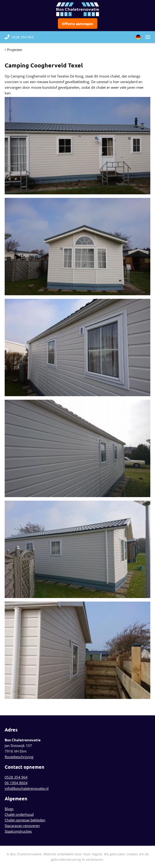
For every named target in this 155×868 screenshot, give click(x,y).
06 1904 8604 (16, 783)
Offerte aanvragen (77, 24)
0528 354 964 (19, 37)
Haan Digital (92, 854)
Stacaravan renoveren (22, 826)
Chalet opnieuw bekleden (25, 820)
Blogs (9, 809)
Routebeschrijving (19, 757)
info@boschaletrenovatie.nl (27, 788)
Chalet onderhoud (19, 814)
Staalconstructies (18, 831)
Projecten (15, 50)
